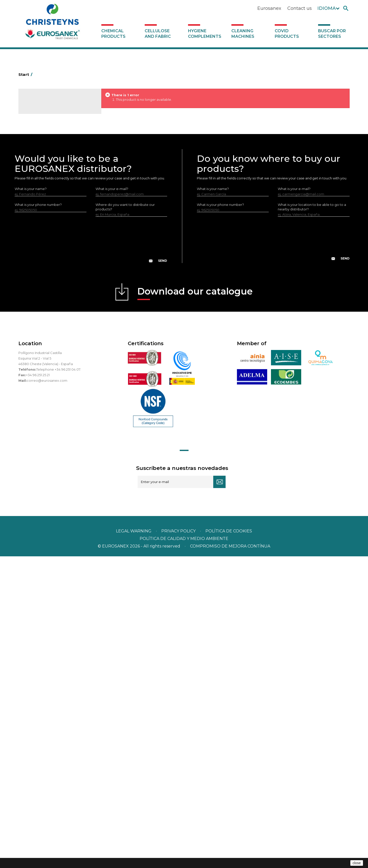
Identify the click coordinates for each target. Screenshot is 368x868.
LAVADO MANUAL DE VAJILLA (52, 239)
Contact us (300, 8)
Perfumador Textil (43, 223)
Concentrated (40, 145)
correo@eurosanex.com (47, 692)
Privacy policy (179, 843)
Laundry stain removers (47, 192)
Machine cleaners (43, 278)
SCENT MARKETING (44, 122)
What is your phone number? (38, 516)
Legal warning (134, 843)
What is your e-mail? (112, 500)
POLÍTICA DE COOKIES (229, 843)
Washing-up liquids (43, 231)
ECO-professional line (46, 301)
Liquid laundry (39, 200)
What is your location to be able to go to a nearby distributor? (312, 519)
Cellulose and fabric (158, 34)
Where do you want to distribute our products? (125, 519)
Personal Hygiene (43, 176)
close (357, 863)
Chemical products (113, 34)
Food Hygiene (40, 169)
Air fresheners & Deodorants (51, 130)
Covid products (287, 34)
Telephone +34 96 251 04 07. (59, 681)
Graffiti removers (42, 262)
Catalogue (44, 103)
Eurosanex (269, 8)
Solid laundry (39, 208)
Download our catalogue (195, 605)
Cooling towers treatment (49, 332)
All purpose (37, 309)
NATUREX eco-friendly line (50, 293)
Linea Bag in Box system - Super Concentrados (53, 250)
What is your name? (31, 500)
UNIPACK (36, 340)
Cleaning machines (243, 34)
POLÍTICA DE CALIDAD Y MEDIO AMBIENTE (184, 850)
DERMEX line (39, 285)
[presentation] (91, 555)
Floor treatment (41, 325)
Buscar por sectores (332, 34)
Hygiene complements (205, 34)
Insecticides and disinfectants (52, 184)
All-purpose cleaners (45, 270)
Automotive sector (43, 137)
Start (26, 74)
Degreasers (38, 153)
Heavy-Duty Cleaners (45, 161)
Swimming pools (42, 317)
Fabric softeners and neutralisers (55, 215)
